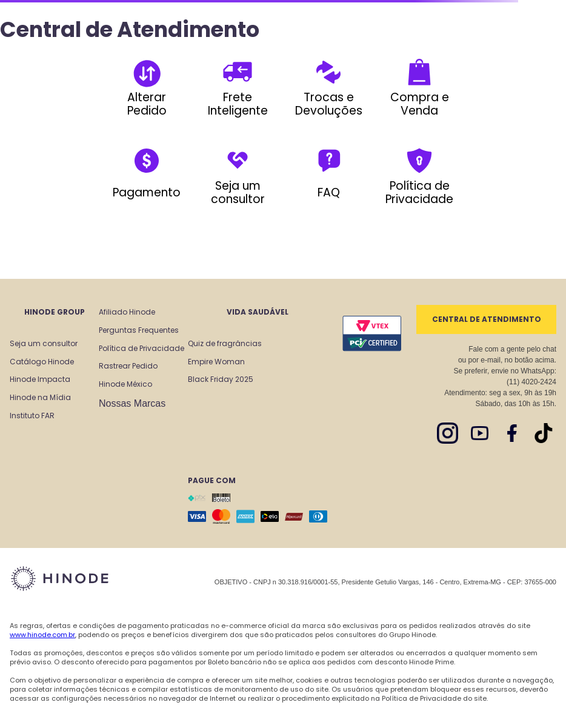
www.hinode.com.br (42, 635)
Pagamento (147, 192)
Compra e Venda (420, 104)
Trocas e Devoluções (328, 104)
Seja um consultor (238, 192)
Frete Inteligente (238, 104)
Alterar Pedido (147, 104)
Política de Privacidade (419, 192)
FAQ (329, 192)
